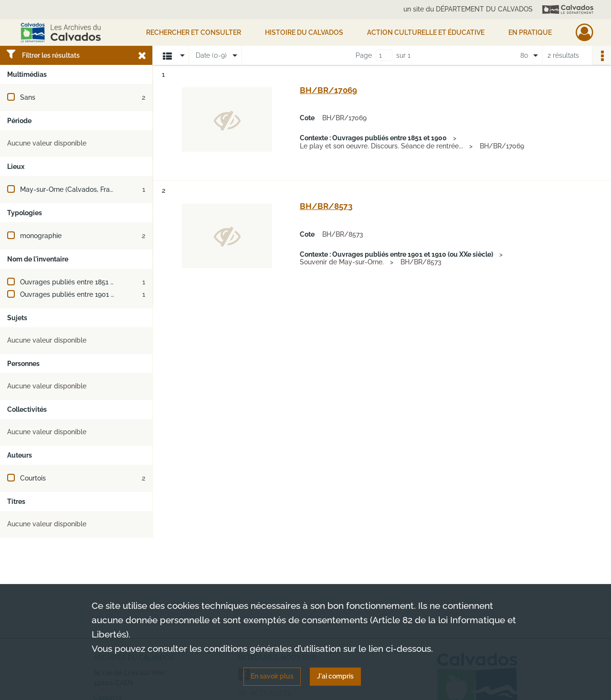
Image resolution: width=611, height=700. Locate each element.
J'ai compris (335, 676)
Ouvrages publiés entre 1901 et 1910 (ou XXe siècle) (100, 294)
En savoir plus (272, 676)
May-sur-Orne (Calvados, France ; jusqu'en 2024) (95, 189)
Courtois (33, 478)
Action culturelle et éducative (426, 32)
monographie (41, 236)
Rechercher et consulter (194, 32)
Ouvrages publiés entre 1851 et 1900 (77, 282)
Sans (28, 97)
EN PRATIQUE (530, 32)
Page (364, 55)
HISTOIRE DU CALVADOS (304, 32)
